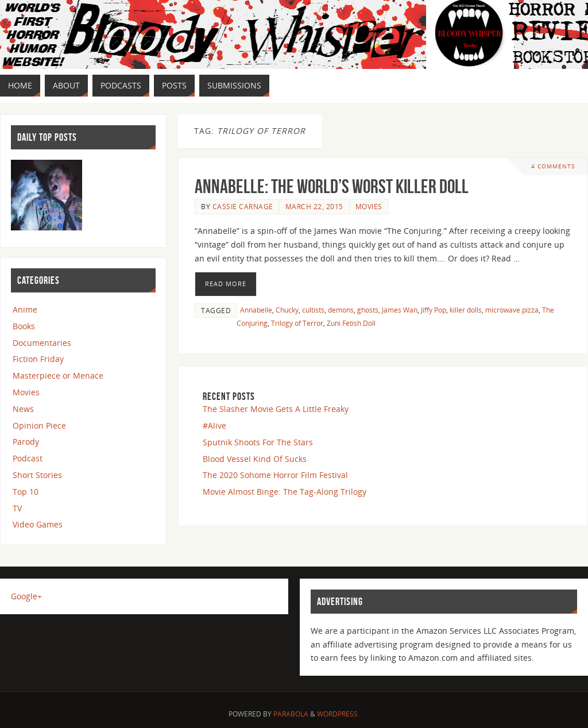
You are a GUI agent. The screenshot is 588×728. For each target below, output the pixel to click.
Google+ (26, 596)
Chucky (287, 310)
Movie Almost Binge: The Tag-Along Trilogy (285, 492)
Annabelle (256, 310)
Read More (226, 284)
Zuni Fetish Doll (351, 323)
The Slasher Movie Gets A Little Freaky (276, 409)
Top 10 (26, 492)
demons (341, 310)
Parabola (291, 714)
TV (17, 508)
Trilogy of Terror (297, 323)
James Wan (400, 310)
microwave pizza (512, 310)
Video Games (38, 524)
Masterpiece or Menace (58, 375)
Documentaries (42, 343)
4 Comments (553, 166)
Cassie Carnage (243, 206)
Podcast (28, 458)
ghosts (368, 310)
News (23, 409)
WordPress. (338, 714)
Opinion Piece (39, 425)
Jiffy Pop (434, 310)
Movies (369, 206)
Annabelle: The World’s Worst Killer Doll (332, 186)
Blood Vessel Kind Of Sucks (255, 459)
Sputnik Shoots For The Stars (258, 442)
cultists (313, 310)
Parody (26, 442)
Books (24, 326)
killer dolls (466, 310)
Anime (25, 309)
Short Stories (37, 475)
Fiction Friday (38, 359)
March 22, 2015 (314, 206)
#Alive (214, 425)
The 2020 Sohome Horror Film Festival (275, 475)
